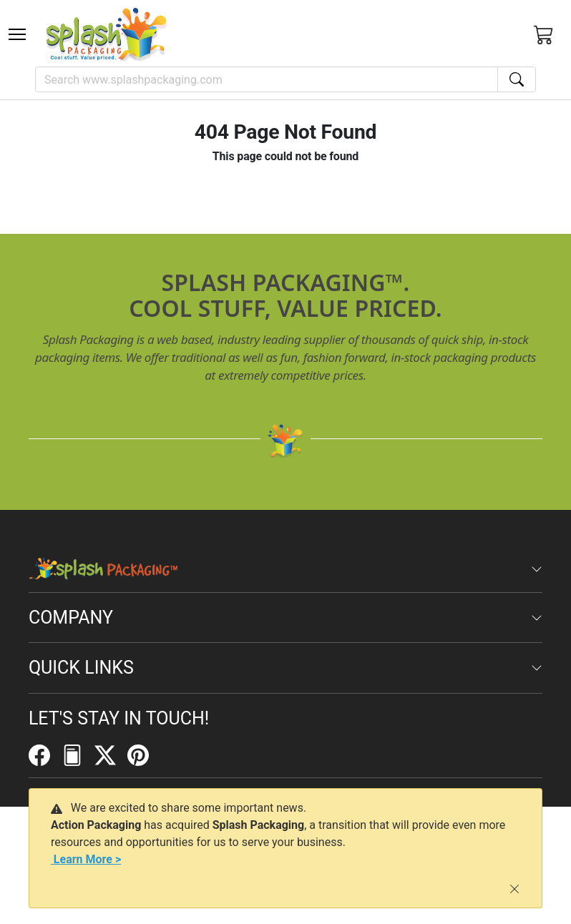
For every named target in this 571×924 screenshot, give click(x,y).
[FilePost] (78, 755)
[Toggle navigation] (17, 34)
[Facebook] (45, 755)
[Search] (267, 79)
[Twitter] (111, 755)
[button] (17, 34)
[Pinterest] (144, 755)
